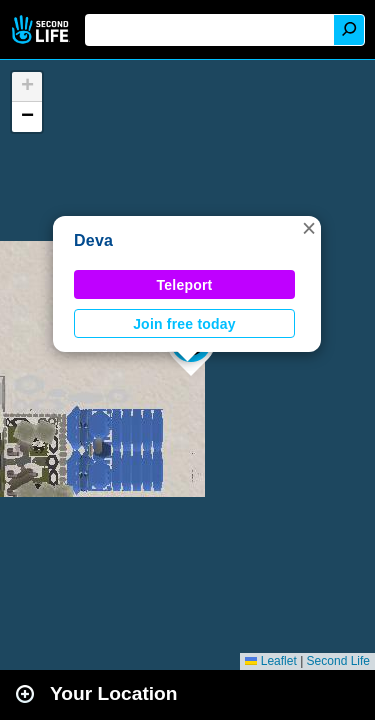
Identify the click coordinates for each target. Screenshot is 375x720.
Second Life (42, 29)
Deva (93, 240)
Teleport (185, 285)
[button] (309, 228)
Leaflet (270, 661)
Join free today (184, 324)
